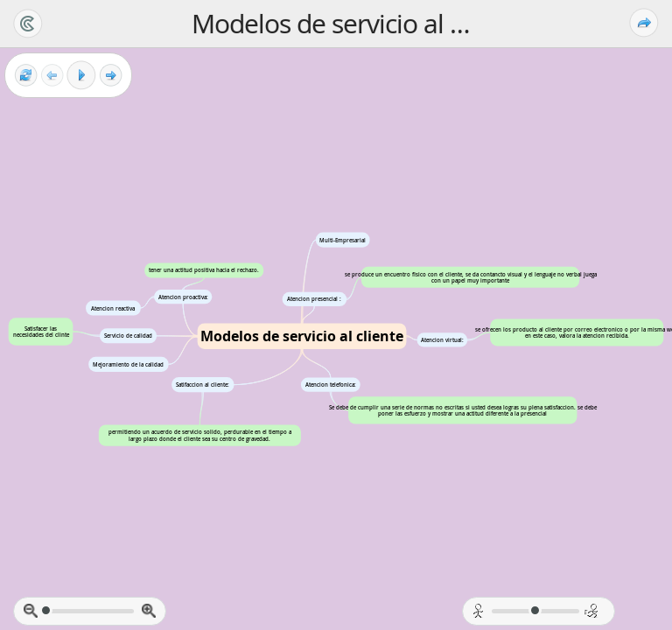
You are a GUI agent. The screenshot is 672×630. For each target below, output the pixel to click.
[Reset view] (26, 76)
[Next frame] (111, 76)
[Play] (81, 75)
